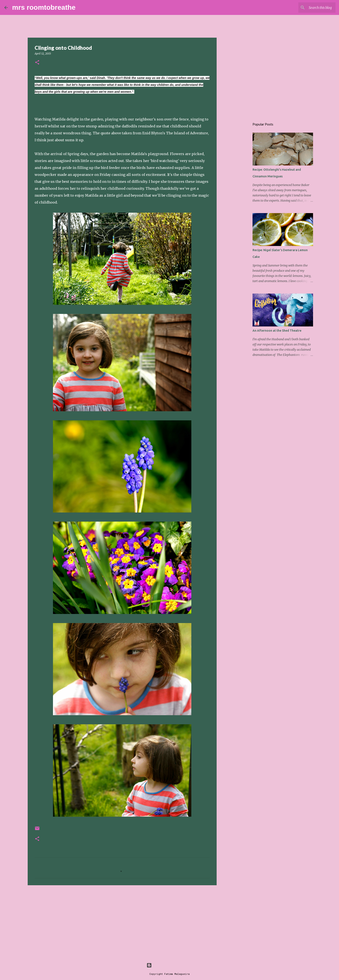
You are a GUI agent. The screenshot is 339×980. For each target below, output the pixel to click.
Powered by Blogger (169, 965)
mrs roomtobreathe (44, 7)
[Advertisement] (122, 922)
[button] (37, 63)
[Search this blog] (313, 8)
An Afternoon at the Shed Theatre (277, 331)
